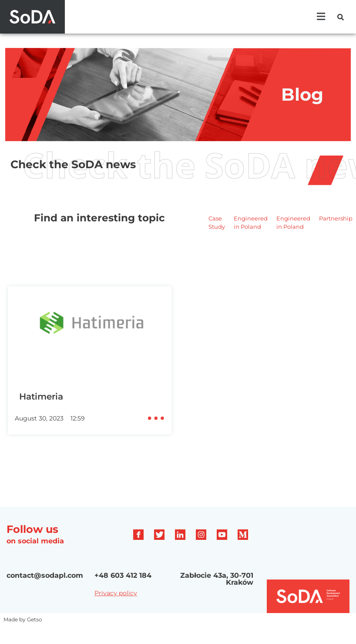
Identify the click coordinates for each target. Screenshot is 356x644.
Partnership (336, 218)
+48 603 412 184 (123, 575)
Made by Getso (23, 619)
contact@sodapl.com (45, 575)
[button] (321, 17)
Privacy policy (116, 593)
